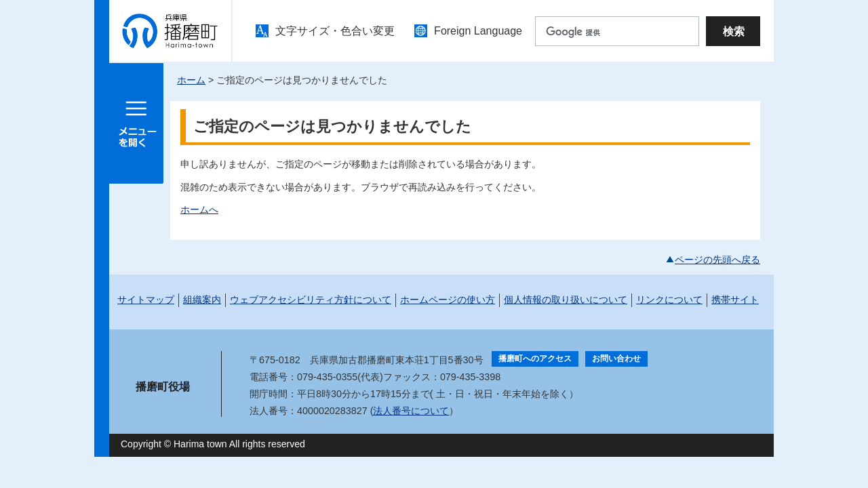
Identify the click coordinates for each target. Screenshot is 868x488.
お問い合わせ (616, 359)
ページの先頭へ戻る (717, 260)
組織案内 (202, 300)
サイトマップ (146, 300)
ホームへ (199, 209)
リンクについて (669, 300)
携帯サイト (735, 300)
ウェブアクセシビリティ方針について (311, 300)
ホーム (191, 80)
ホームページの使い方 (448, 300)
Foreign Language (478, 31)
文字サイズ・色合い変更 (335, 31)
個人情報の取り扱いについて (566, 300)
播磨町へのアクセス (535, 359)
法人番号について (411, 411)
